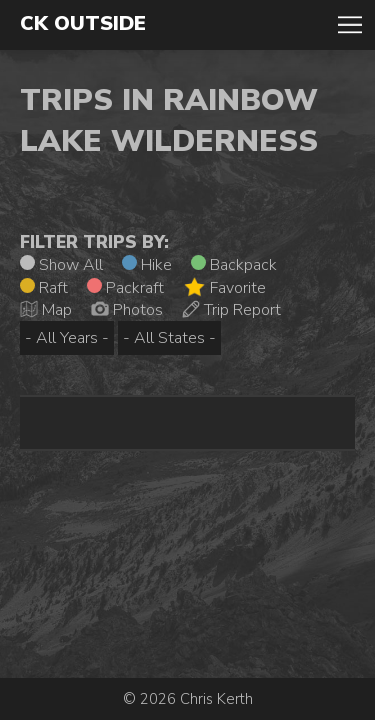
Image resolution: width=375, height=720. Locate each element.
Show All (61, 265)
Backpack (234, 265)
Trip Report (231, 310)
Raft (44, 288)
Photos (127, 310)
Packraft (125, 288)
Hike (147, 265)
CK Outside (83, 24)
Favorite (224, 287)
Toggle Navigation (350, 25)
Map (46, 310)
